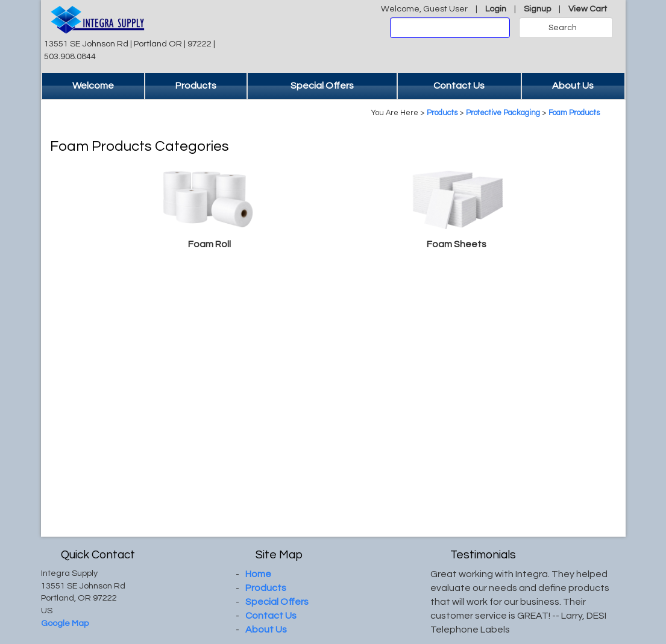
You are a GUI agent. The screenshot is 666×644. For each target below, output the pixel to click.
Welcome (93, 86)
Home (258, 574)
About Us (573, 86)
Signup (537, 9)
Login (496, 9)
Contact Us (459, 86)
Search (563, 28)
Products (196, 86)
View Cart (588, 9)
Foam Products (574, 113)
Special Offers (322, 86)
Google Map (65, 623)
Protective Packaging (503, 113)
